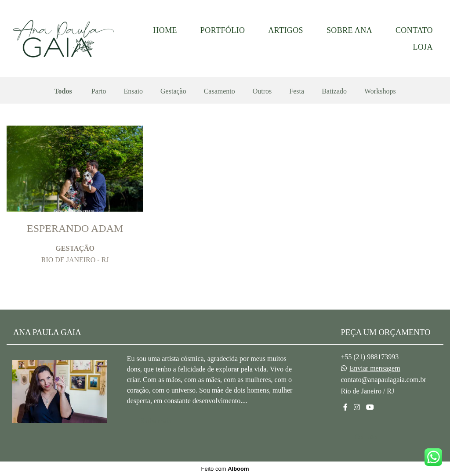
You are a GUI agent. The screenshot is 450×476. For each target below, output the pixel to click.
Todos (63, 91)
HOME (165, 30)
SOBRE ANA (349, 30)
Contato (366, 437)
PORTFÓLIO (223, 30)
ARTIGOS (286, 30)
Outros (262, 91)
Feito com (225, 469)
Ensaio (134, 91)
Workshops (380, 91)
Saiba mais (156, 421)
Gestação (173, 91)
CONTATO (414, 30)
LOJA (423, 47)
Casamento (220, 91)
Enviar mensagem (375, 368)
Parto (99, 91)
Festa (297, 91)
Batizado (334, 91)
